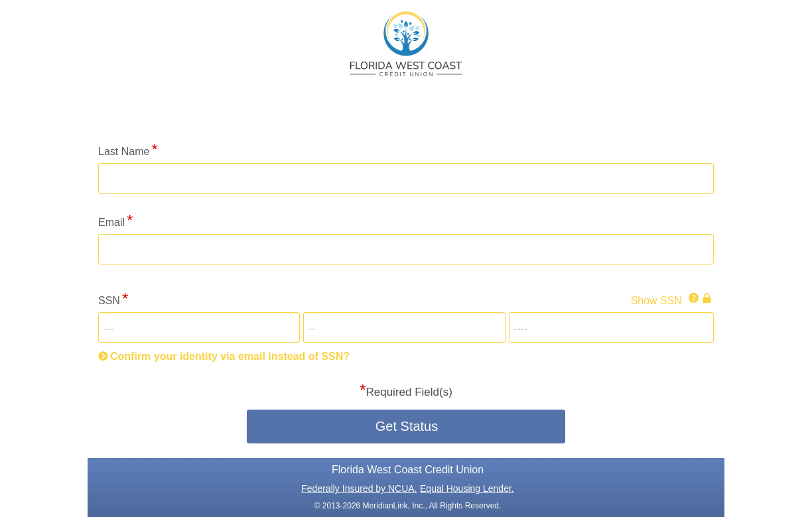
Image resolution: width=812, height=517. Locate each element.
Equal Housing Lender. (467, 488)
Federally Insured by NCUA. (359, 488)
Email (111, 222)
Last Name (124, 151)
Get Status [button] (407, 426)
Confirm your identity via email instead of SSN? (230, 356)
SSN (109, 301)
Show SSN (656, 301)
